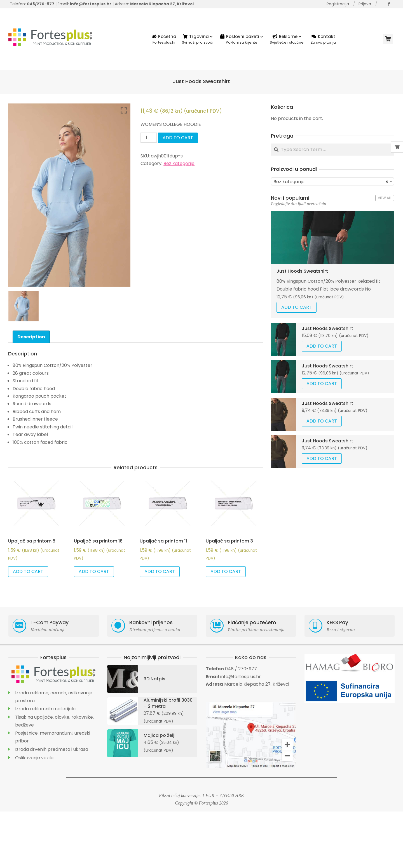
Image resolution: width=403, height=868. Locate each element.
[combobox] (332, 181)
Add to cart (178, 138)
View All (385, 198)
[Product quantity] (149, 138)
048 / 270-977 (241, 669)
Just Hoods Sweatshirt (302, 271)
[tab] (31, 337)
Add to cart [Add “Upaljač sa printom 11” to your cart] (160, 571)
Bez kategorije (179, 163)
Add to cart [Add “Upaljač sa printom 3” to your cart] (226, 571)
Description (31, 337)
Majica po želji (160, 735)
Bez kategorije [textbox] (331, 182)
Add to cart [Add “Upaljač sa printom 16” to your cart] (94, 571)
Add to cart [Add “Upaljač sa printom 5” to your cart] (28, 571)
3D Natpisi (155, 679)
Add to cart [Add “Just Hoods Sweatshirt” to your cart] (297, 307)
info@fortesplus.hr (241, 677)
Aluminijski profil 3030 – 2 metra (168, 703)
